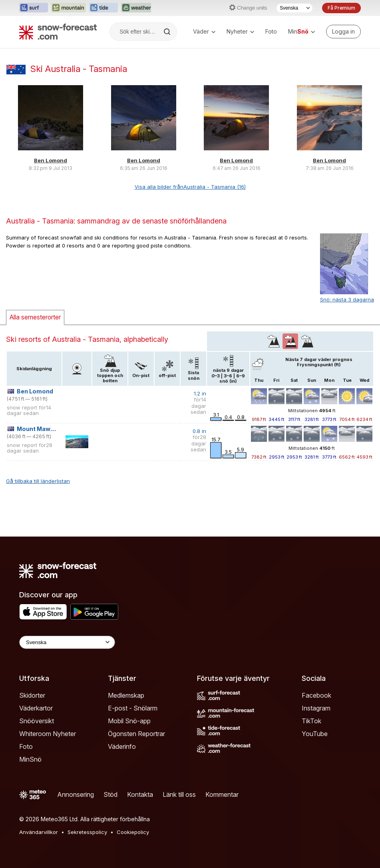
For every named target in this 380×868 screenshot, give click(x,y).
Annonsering (76, 794)
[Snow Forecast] (58, 32)
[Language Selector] (67, 642)
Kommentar (222, 794)
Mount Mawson (39, 429)
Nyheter (240, 31)
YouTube (315, 734)
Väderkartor (36, 708)
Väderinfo (122, 746)
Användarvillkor (39, 832)
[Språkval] (294, 8)
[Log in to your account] (343, 32)
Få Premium (341, 8)
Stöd (110, 794)
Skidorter (32, 695)
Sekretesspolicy (87, 832)
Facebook (316, 695)
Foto (271, 31)
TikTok (311, 721)
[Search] (168, 32)
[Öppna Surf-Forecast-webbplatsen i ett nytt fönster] (34, 8)
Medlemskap (126, 695)
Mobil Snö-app (129, 721)
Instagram (316, 708)
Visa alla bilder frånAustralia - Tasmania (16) (190, 187)
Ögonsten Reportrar (136, 734)
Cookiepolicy (133, 832)
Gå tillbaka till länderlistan (38, 481)
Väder (204, 31)
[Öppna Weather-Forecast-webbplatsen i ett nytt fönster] (137, 8)
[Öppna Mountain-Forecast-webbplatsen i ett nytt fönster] (69, 8)
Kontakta (140, 794)
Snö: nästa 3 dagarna (347, 299)
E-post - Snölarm (133, 708)
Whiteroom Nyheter (48, 734)
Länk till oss (179, 794)
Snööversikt (37, 721)
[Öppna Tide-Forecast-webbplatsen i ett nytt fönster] (103, 8)
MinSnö (30, 759)
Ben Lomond (51, 160)
